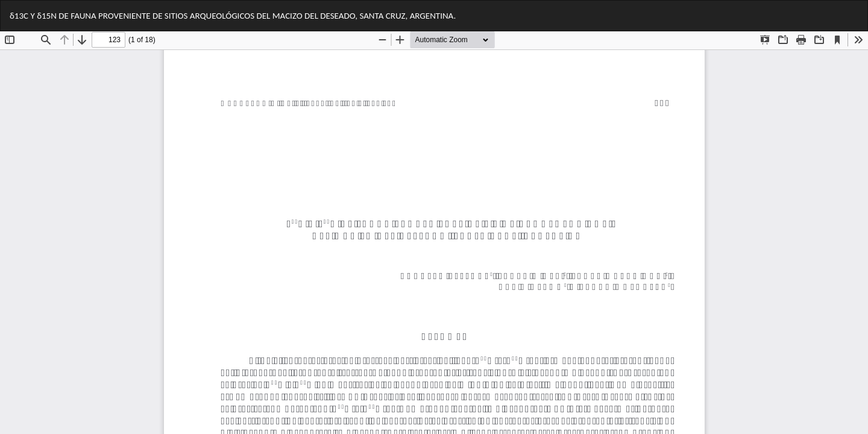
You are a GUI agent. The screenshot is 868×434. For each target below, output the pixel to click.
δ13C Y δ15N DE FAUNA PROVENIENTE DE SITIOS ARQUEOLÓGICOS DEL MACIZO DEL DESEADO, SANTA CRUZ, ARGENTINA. (233, 16)
